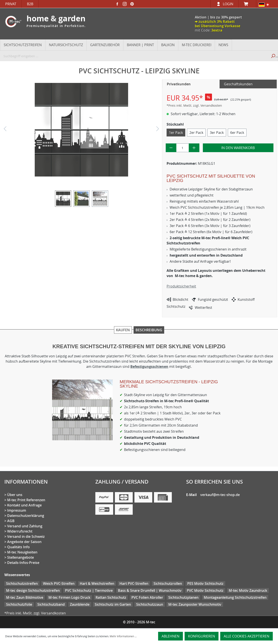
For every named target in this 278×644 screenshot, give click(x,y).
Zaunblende (80, 604)
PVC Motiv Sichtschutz (205, 590)
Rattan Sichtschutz (111, 597)
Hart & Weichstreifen (97, 583)
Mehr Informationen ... (123, 636)
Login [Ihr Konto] (228, 4)
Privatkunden (179, 84)
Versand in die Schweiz (26, 536)
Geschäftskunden (238, 84)
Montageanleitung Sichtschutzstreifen (235, 597)
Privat (11, 4)
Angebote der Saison (24, 542)
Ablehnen (170, 636)
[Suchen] (273, 56)
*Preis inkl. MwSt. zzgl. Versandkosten (194, 105)
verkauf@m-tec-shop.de (220, 495)
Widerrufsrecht (20, 531)
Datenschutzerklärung (26, 516)
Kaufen (123, 330)
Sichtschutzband (51, 604)
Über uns (15, 495)
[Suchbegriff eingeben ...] (134, 56)
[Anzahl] (183, 148)
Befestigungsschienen (149, 367)
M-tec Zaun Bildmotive (25, 597)
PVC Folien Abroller (147, 597)
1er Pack (176, 133)
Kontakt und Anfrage (24, 505)
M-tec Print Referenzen (26, 500)
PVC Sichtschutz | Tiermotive (89, 590)
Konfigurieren (202, 636)
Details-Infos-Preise (23, 563)
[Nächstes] (158, 130)
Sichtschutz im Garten (113, 604)
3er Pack (217, 133)
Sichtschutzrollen (168, 583)
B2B (30, 4)
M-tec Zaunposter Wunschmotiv (195, 604)
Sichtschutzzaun (150, 604)
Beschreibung (149, 330)
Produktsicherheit (181, 286)
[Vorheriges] (5, 130)
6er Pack (237, 133)
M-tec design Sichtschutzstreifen (33, 590)
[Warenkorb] (247, 4)
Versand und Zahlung (25, 526)
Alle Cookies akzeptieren (247, 636)
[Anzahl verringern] (171, 148)
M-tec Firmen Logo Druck (69, 597)
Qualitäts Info (18, 547)
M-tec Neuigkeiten (22, 552)
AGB (11, 521)
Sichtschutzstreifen (22, 583)
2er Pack (196, 133)
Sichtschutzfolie (19, 604)
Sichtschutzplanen (183, 597)
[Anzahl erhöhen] (194, 148)
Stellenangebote (21, 557)
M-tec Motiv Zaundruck (248, 590)
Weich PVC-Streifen (59, 583)
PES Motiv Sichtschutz (205, 583)
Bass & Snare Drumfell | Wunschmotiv (150, 590)
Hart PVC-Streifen (134, 583)
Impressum (17, 510)
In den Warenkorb (238, 148)
